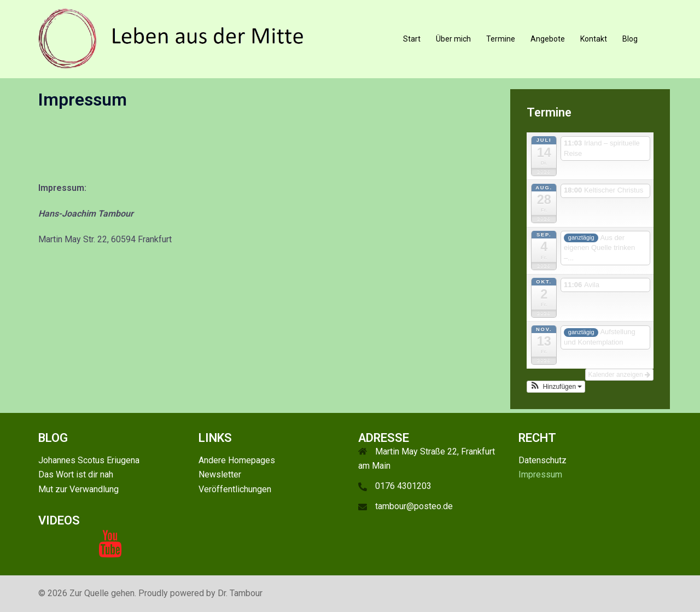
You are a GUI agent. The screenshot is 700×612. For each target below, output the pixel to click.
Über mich (453, 39)
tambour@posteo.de (414, 506)
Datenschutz (542, 460)
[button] (556, 387)
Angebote (548, 39)
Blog (630, 39)
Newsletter (220, 474)
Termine (501, 39)
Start (412, 39)
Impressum (540, 474)
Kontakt (594, 39)
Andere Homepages (237, 460)
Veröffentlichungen (235, 489)
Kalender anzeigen (619, 375)
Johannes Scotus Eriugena (89, 460)
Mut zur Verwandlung (78, 489)
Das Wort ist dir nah (76, 474)
